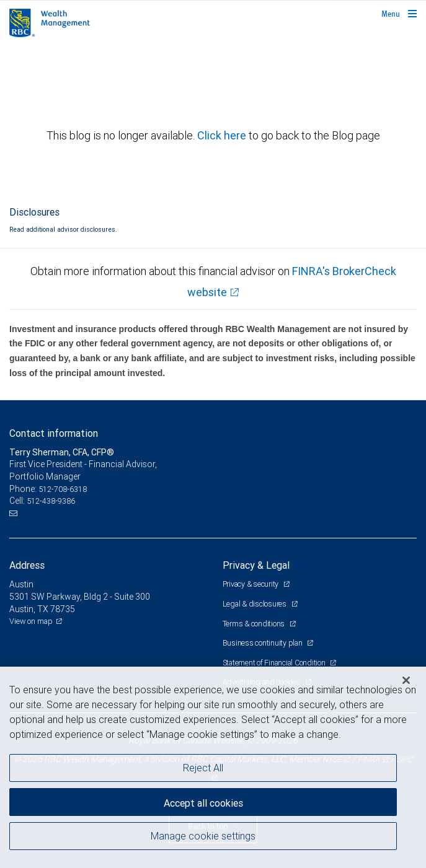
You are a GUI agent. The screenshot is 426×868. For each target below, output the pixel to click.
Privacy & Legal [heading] (256, 565)
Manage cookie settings (203, 836)
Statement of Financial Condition (275, 663)
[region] (213, 767)
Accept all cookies (203, 803)
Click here (223, 135)
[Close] (406, 680)
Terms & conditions (255, 624)
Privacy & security (251, 584)
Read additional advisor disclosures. (63, 229)
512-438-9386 (51, 501)
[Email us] (15, 514)
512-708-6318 (63, 489)
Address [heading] (27, 565)
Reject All (203, 768)
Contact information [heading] (54, 433)
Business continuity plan (264, 643)
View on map (31, 621)
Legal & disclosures (255, 604)
